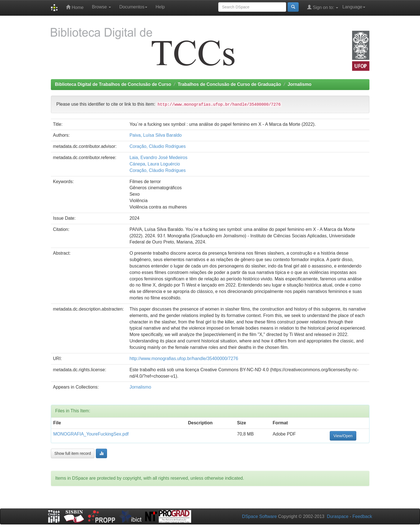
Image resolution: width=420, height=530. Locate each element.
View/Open (343, 436)
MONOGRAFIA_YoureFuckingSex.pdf (91, 434)
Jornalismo (299, 84)
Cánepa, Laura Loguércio (155, 164)
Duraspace (338, 516)
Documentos (133, 7)
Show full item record (73, 453)
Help (160, 7)
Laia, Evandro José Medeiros (158, 158)
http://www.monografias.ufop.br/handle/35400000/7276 (184, 359)
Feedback (362, 516)
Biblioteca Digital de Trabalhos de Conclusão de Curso (113, 84)
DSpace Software (259, 516)
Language (354, 7)
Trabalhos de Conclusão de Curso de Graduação (229, 84)
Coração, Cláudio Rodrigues (157, 146)
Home (75, 7)
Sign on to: (323, 7)
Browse (101, 7)
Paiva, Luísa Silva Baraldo (156, 135)
